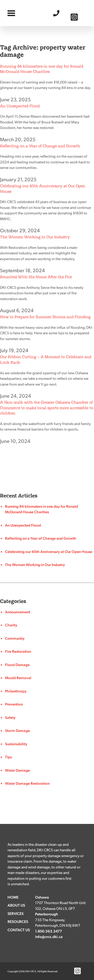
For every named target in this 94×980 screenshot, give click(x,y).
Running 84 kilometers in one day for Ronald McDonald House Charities (42, 69)
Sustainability (16, 744)
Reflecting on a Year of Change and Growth (40, 146)
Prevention (14, 704)
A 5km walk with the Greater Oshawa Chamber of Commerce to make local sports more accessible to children (47, 408)
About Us (16, 905)
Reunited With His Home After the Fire (36, 277)
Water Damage (17, 770)
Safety (10, 717)
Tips (8, 757)
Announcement (18, 612)
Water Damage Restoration (27, 783)
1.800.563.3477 (58, 13)
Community (15, 638)
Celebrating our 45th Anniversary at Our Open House (49, 551)
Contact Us (19, 930)
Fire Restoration (18, 651)
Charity (11, 625)
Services (16, 913)
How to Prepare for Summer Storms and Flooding (45, 317)
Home (13, 897)
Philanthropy (16, 691)
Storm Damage (17, 730)
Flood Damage (17, 665)
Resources (18, 921)
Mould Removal (18, 678)
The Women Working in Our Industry (35, 237)
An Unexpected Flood (20, 106)
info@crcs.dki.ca (49, 937)
